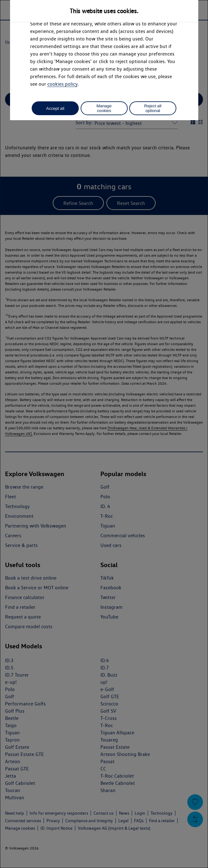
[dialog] (104, 434)
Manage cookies (104, 108)
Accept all (55, 108)
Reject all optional (153, 108)
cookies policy (62, 84)
